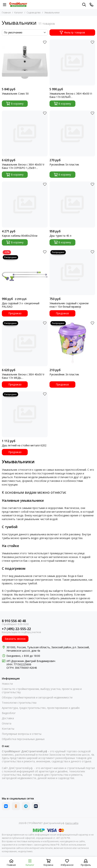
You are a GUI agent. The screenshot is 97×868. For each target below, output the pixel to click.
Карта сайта (72, 823)
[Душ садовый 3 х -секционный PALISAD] (25, 272)
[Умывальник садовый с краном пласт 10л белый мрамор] (72, 272)
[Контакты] (91, 5)
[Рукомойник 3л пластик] (72, 343)
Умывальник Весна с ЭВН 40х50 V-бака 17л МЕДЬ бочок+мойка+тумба (23, 376)
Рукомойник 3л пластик (64, 374)
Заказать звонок (15, 639)
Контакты (8, 729)
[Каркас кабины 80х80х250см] (25, 205)
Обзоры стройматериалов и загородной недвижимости (37, 697)
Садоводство (34, 13)
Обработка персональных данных (23, 739)
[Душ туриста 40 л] (72, 205)
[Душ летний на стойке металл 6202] (25, 414)
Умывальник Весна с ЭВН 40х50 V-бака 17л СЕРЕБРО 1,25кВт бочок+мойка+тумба (23, 166)
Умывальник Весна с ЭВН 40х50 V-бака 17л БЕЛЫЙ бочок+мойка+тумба (71, 95)
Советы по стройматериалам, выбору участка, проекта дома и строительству (42, 691)
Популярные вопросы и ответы (22, 734)
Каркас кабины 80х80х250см (20, 236)
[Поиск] (84, 5)
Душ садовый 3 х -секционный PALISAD (21, 305)
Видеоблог (9, 713)
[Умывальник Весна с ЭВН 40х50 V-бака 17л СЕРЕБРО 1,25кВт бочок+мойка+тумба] (25, 134)
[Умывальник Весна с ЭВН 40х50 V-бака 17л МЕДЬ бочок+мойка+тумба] (25, 343)
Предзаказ (15, 313)
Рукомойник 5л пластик (64, 165)
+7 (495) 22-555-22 (16, 629)
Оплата (7, 723)
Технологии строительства (19, 703)
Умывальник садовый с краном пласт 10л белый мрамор (69, 305)
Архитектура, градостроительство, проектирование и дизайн (41, 708)
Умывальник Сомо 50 (15, 94)
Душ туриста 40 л (60, 236)
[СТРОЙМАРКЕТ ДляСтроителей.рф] (18, 5)
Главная (6, 13)
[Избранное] (45, 42)
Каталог (19, 13)
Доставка (8, 718)
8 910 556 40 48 (14, 621)
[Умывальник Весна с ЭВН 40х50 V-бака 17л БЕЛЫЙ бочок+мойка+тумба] (72, 62)
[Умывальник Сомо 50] (25, 62)
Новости (7, 684)
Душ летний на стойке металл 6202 (24, 445)
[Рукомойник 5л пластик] (72, 134)
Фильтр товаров (72, 32)
